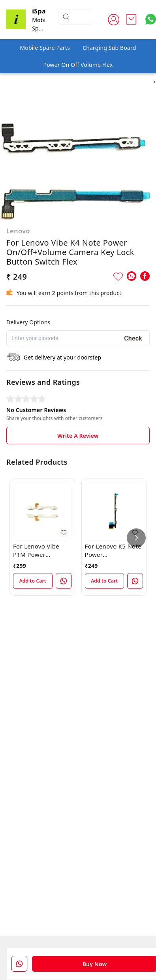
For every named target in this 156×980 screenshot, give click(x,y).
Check (133, 338)
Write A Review (78, 436)
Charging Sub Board (109, 48)
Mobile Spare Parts (45, 48)
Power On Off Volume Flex (78, 65)
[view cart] (131, 19)
